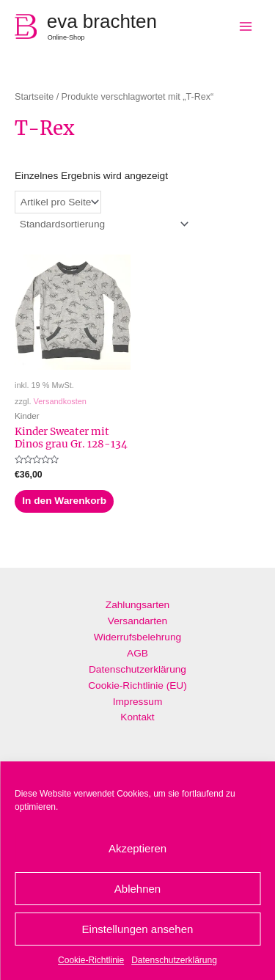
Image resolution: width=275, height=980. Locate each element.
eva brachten (102, 21)
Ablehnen (137, 889)
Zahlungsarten (137, 605)
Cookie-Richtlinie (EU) (137, 685)
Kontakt (137, 717)
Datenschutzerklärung (174, 960)
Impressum (138, 702)
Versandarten (137, 621)
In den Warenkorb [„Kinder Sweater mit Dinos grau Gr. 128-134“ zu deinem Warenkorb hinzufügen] (64, 501)
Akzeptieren (137, 848)
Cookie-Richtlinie (91, 960)
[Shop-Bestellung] (103, 224)
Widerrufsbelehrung (137, 637)
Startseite (34, 97)
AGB (137, 653)
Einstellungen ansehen (138, 929)
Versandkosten (60, 401)
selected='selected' (58, 202)
